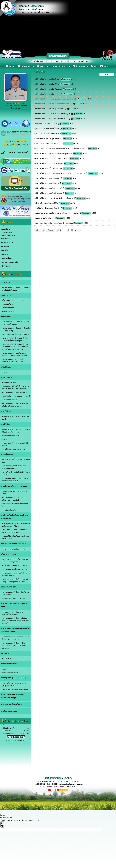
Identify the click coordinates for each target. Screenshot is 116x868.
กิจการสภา (5, 266)
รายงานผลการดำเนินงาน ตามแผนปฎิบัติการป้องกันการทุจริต (15, 405)
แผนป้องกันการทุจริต (9, 587)
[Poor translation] (2, 824)
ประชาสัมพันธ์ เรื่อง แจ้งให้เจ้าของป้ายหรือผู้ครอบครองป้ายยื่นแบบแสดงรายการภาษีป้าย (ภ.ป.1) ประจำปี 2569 (51, 61)
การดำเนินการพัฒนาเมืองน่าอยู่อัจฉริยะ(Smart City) (12, 696)
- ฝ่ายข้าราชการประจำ (10, 235)
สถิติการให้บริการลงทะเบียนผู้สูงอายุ (48, 79)
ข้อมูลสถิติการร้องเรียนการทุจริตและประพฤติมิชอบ (16, 537)
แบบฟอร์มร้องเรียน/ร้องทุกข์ (45, 218)
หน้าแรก (10, 66)
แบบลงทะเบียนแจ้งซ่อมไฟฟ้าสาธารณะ (49, 144)
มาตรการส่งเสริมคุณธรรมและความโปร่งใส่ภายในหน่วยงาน (16, 630)
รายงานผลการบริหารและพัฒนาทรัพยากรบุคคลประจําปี (14, 499)
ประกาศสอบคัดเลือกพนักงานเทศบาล (16, 334)
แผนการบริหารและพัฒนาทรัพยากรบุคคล (15, 493)
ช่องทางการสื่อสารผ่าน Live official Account (15, 444)
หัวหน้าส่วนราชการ (9, 243)
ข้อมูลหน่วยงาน (25, 66)
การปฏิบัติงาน (6, 411)
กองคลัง (4, 250)
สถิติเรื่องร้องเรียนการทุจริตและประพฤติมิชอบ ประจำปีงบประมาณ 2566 (60, 149)
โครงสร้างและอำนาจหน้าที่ (12, 300)
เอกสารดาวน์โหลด (9, 669)
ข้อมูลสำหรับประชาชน (59, 66)
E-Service (6, 439)
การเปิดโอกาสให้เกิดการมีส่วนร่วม (13, 544)
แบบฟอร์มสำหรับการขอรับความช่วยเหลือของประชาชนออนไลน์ (58, 213)
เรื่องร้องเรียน (79, 66)
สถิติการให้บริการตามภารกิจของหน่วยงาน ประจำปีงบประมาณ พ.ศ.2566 (60, 173)
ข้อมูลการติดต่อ (8, 308)
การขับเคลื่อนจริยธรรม (11, 510)
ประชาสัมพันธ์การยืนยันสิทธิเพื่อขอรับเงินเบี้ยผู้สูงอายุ (16, 329)
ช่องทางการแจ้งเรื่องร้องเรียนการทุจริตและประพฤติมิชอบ (14, 531)
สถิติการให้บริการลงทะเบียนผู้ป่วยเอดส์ (49, 89)
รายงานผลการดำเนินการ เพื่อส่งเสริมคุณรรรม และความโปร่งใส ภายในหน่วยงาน (16, 646)
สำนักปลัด (5, 246)
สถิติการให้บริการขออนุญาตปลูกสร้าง (48, 163)
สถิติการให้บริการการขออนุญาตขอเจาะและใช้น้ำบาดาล (55, 99)
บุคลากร (41, 66)
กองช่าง (4, 254)
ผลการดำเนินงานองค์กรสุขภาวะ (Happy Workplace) (14, 684)
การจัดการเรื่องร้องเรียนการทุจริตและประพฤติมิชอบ (15, 517)
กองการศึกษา (6, 258)
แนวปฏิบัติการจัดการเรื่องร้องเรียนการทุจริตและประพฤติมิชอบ (16, 525)
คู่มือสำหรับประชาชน (10, 673)
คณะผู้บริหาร (6, 229)
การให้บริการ (6, 424)
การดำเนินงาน (6, 377)
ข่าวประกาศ (6, 282)
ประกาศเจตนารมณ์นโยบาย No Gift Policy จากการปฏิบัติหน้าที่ (15, 561)
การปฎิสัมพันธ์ (6, 367)
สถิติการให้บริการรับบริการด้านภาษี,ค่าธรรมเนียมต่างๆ (55, 198)
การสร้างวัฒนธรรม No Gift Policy (15, 566)
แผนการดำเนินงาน (9, 400)
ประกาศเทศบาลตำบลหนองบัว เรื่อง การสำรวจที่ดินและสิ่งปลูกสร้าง (15, 339)
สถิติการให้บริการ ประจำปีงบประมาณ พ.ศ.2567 (52, 119)
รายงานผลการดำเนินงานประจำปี (15, 393)
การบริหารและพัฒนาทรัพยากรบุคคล (14, 486)
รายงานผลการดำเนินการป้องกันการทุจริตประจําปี (16, 593)
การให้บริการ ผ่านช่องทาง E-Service (15, 449)
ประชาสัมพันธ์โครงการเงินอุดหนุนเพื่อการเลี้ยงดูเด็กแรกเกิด (16, 323)
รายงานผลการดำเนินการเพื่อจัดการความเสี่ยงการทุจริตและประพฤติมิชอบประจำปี (16, 621)
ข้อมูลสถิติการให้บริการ (11, 436)
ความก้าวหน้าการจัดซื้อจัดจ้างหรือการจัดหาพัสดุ (16, 473)
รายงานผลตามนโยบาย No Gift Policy (16, 569)
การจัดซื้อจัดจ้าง (7, 454)
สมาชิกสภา (6, 239)
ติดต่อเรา (105, 66)
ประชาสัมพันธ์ (6, 317)
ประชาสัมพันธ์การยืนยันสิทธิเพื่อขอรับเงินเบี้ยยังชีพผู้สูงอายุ (16, 289)
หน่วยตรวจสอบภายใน (10, 262)
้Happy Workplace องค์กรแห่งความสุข (15, 689)
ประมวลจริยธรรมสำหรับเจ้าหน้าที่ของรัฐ (16, 505)
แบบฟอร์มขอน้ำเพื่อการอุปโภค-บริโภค (49, 139)
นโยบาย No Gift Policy (9, 554)
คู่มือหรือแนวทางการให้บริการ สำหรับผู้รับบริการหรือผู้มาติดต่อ (16, 431)
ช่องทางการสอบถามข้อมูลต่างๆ (46, 124)
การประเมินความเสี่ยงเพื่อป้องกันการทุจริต (14, 605)
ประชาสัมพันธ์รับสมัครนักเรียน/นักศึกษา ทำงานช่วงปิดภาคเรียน (14, 361)
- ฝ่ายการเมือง (7, 233)
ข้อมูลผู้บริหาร (8, 304)
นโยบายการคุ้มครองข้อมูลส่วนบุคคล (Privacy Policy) (58, 787)
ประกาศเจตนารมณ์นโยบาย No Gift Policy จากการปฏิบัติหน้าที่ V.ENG (15, 580)
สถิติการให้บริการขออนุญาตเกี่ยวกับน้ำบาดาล (51, 158)
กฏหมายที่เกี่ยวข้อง (9, 312)
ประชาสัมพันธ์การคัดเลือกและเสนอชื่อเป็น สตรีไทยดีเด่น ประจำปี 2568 (15, 354)
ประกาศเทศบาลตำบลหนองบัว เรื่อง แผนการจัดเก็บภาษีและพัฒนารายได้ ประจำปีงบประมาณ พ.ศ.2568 (15, 347)
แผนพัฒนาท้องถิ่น (9, 383)
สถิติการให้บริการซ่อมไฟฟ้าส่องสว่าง (48, 168)
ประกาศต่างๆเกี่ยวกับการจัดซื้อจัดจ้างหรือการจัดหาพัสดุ (16, 467)
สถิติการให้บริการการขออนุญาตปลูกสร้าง (50, 109)
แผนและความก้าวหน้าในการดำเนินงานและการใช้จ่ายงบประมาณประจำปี (16, 388)
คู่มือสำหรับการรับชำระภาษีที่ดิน (46, 203)
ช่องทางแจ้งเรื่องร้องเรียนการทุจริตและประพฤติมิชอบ (54, 223)
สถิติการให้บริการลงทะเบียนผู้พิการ (47, 84)
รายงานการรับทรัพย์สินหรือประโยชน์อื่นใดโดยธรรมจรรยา (16, 574)
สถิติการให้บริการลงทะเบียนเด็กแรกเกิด (49, 94)
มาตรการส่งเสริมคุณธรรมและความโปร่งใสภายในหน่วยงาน (15, 638)
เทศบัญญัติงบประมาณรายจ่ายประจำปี (16, 396)
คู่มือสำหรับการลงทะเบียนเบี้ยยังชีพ (47, 129)
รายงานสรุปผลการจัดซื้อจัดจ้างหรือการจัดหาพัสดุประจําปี (15, 480)
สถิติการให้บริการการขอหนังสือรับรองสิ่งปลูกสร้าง (53, 104)
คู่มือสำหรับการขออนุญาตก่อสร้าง (47, 134)
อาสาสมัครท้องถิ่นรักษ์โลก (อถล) (13, 704)
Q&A (94, 66)
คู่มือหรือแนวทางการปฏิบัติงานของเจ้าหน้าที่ (16, 418)
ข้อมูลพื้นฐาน (6, 295)
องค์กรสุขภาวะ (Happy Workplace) (14, 678)
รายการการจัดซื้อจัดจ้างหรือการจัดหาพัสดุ (16, 461)
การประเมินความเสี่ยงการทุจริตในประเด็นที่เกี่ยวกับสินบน (15, 613)
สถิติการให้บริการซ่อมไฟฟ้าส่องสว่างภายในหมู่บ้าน (53, 114)
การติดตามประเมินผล (9, 711)
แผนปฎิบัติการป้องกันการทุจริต (13, 598)
